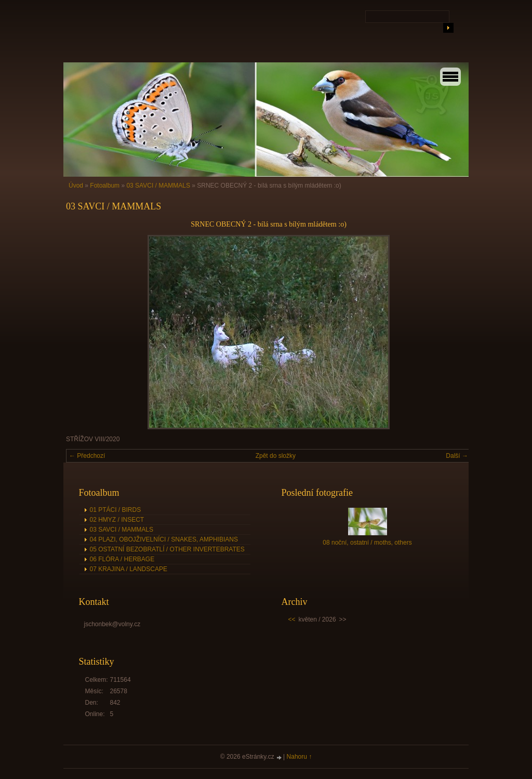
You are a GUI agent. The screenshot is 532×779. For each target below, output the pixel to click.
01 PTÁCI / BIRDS (116, 510)
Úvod (76, 186)
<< (292, 619)
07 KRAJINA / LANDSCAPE (129, 569)
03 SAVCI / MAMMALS (158, 186)
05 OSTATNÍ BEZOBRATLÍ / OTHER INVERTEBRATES (167, 549)
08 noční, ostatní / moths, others (367, 543)
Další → (457, 456)
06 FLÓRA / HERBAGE (122, 559)
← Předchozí (87, 456)
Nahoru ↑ (300, 757)
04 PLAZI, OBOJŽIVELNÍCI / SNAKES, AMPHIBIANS (164, 539)
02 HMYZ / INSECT (117, 520)
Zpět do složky (276, 456)
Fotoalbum (105, 186)
